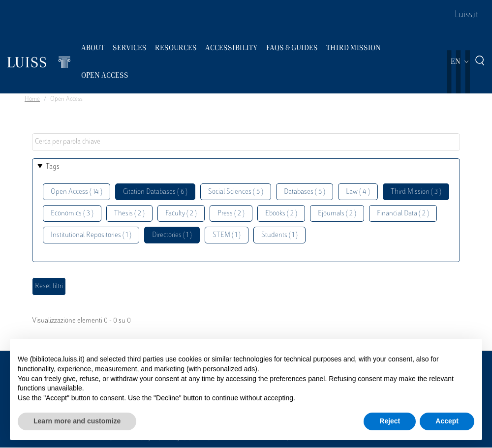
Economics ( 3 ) (72, 214)
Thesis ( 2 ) (129, 214)
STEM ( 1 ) (227, 235)
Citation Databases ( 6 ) (155, 192)
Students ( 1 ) (279, 235)
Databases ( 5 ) (305, 192)
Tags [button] (53, 167)
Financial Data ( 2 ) (403, 214)
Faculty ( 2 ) (181, 214)
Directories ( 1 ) (172, 235)
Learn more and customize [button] (77, 421)
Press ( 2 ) (231, 214)
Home (32, 99)
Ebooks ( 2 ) (281, 214)
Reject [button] (390, 421)
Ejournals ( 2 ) (337, 214)
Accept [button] (447, 421)
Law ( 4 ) (358, 192)
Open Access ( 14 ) (77, 192)
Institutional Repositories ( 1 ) (91, 235)
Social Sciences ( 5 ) (236, 192)
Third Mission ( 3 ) (416, 192)
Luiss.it (466, 15)
